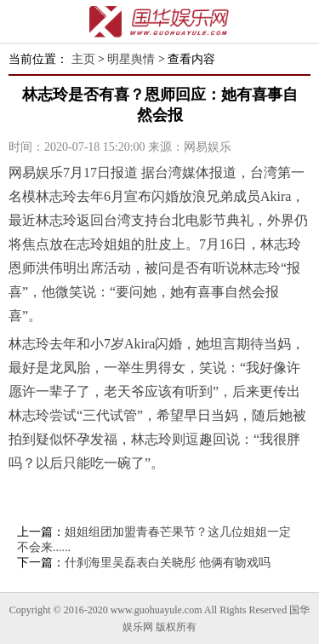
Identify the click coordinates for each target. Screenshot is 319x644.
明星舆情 (131, 59)
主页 (83, 59)
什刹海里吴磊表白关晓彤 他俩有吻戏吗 (168, 563)
